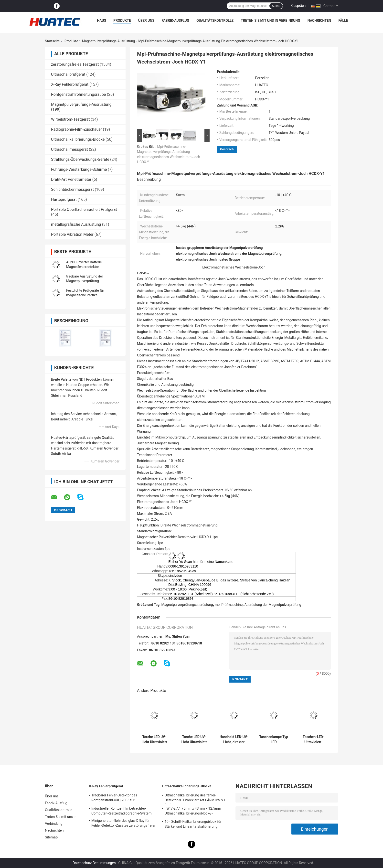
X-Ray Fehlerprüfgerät (70, 84)
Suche (276, 6)
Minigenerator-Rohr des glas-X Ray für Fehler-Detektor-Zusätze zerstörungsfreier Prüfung (123, 824)
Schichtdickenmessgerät (72, 189)
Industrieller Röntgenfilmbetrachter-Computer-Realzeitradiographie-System (122, 811)
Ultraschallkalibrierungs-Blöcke (78, 139)
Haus (101, 21)
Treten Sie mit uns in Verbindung (271, 21)
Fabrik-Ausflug (175, 21)
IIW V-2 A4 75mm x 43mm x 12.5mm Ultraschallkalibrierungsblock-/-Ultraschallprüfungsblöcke (193, 812)
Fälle (343, 21)
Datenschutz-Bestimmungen (94, 863)
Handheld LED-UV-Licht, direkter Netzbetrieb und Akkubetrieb (234, 739)
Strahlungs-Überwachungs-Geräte (80, 159)
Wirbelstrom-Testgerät (70, 119)
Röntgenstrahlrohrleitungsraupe (79, 94)
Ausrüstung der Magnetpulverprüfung (273, 605)
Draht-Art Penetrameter (71, 179)
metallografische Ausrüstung (76, 224)
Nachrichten (319, 21)
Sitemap (51, 837)
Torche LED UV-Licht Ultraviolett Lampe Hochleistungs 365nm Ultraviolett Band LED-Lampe (154, 739)
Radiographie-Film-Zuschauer (76, 129)
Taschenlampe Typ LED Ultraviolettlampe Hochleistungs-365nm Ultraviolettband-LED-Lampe (274, 739)
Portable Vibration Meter (72, 234)
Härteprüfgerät (64, 199)
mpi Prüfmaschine (229, 605)
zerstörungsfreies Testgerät (75, 64)
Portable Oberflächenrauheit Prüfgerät (84, 209)
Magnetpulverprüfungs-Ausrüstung (108, 41)
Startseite (52, 41)
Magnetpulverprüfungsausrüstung (187, 605)
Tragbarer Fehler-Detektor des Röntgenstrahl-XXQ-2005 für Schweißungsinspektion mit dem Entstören (124, 798)
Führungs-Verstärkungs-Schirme (79, 169)
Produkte (122, 21)
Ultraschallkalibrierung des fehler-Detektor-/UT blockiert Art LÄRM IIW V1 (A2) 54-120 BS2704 (195, 798)
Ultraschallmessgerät (69, 149)
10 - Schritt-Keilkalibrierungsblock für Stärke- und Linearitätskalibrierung (193, 824)
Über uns (146, 21)
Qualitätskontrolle (215, 21)
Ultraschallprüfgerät (68, 74)
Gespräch (298, 6)
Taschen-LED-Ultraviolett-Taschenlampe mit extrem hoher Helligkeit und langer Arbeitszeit (314, 739)
